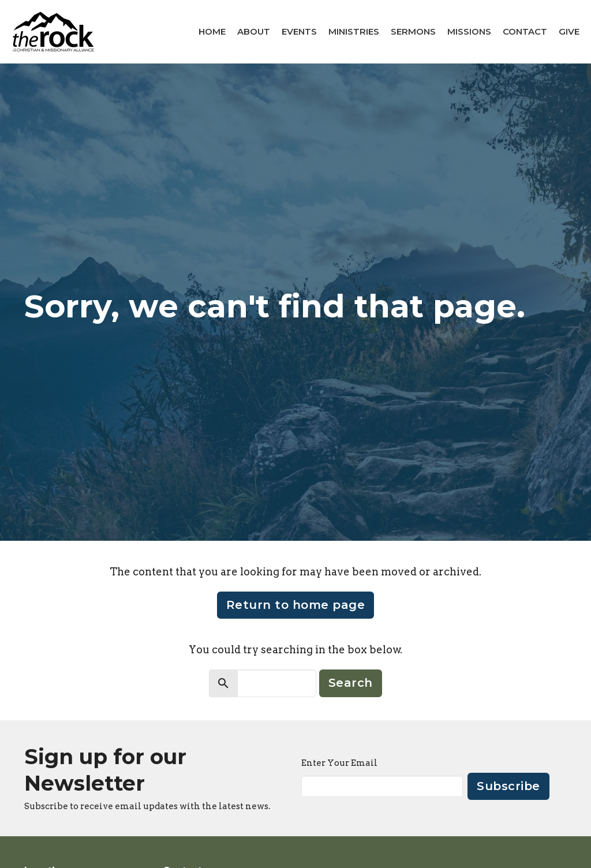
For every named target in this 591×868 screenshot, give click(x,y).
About (254, 31)
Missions (469, 31)
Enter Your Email (339, 763)
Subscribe (508, 786)
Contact (525, 31)
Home (212, 31)
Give (569, 31)
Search (351, 683)
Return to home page (296, 605)
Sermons (413, 31)
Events (299, 31)
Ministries (354, 31)
